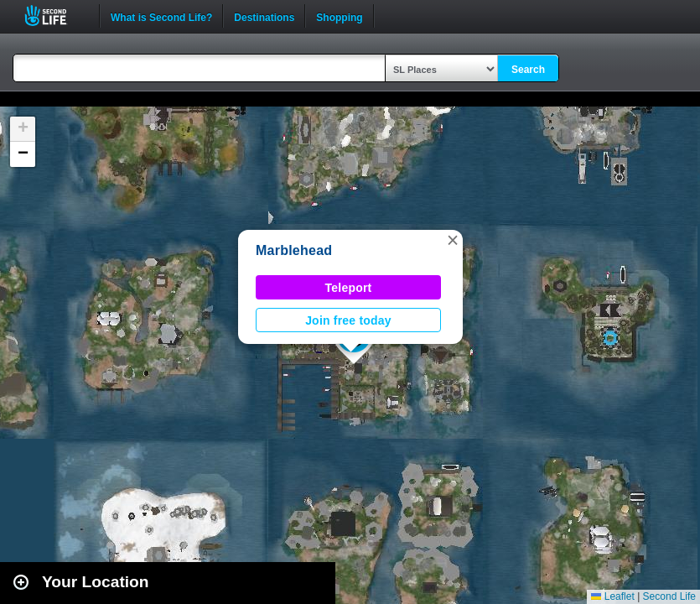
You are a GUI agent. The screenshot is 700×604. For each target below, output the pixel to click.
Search (528, 70)
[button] (453, 240)
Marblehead (294, 250)
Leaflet (612, 596)
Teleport (349, 288)
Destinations (264, 16)
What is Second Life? (161, 16)
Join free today (348, 320)
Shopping (339, 16)
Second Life (55, 16)
